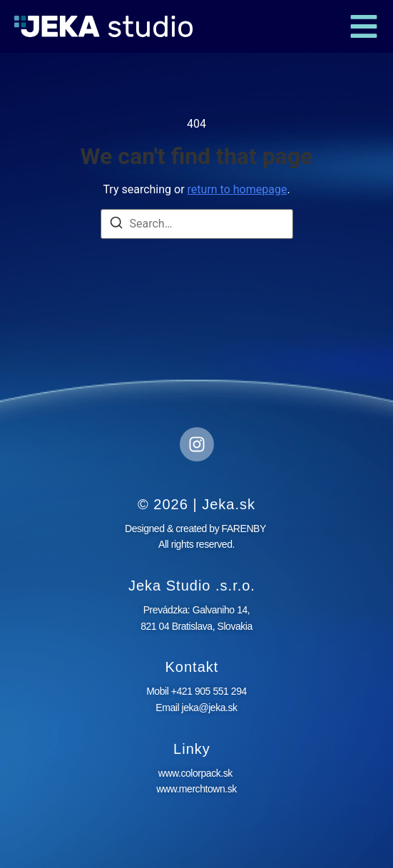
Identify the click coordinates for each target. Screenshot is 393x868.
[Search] (116, 225)
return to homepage (238, 189)
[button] (364, 26)
